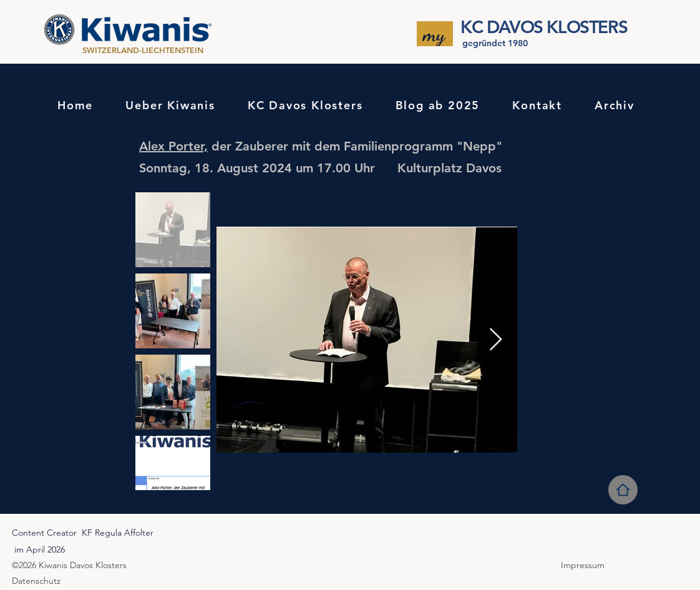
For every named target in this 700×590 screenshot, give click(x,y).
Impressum (584, 565)
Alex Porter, (173, 146)
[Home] (623, 490)
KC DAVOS (502, 27)
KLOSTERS (585, 27)
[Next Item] (496, 340)
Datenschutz (36, 581)
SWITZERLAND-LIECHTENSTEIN (144, 50)
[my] (435, 34)
